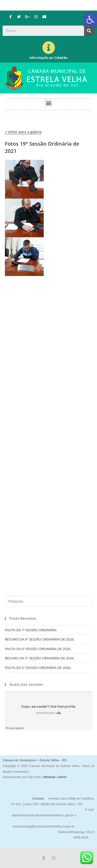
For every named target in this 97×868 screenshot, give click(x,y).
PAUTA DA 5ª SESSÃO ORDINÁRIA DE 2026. (38, 668)
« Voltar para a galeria (23, 132)
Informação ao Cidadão (48, 58)
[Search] (89, 31)
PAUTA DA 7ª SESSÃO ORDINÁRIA (31, 630)
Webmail (49, 777)
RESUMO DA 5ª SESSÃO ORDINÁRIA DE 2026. (40, 658)
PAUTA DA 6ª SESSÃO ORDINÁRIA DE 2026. (38, 649)
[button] (90, 20)
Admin (62, 777)
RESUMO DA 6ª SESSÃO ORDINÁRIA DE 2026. (40, 639)
